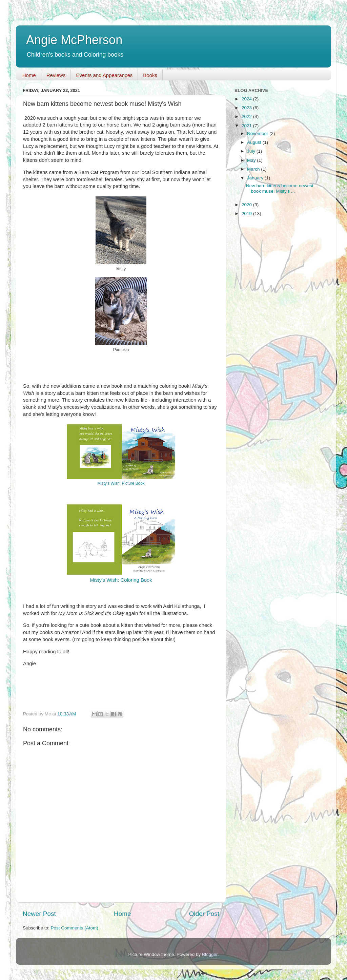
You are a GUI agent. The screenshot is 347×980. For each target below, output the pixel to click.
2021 (247, 126)
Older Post (204, 914)
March (254, 169)
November (258, 133)
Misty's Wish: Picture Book (121, 483)
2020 (247, 205)
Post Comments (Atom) (75, 928)
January (256, 178)
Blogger (210, 954)
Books (150, 75)
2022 (247, 117)
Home (29, 75)
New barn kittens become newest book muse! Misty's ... (280, 188)
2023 (247, 108)
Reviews (56, 75)
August (255, 142)
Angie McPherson (74, 40)
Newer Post (39, 914)
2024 (247, 99)
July (252, 151)
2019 (247, 214)
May (252, 160)
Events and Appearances (104, 75)
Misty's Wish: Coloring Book (121, 580)
